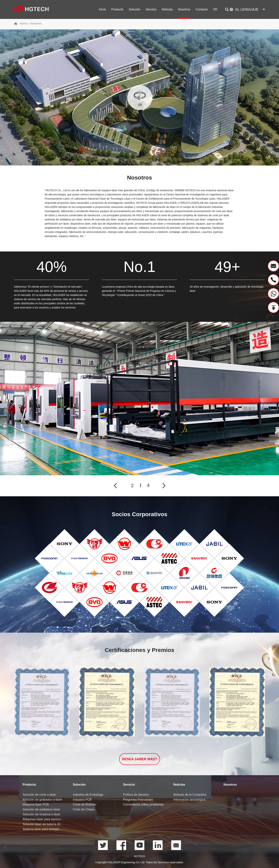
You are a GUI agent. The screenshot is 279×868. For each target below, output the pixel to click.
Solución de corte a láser (39, 795)
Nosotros (184, 9)
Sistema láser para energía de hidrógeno (44, 829)
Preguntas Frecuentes (138, 800)
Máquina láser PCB (36, 804)
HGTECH (139, 856)
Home (24, 23)
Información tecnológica (189, 800)
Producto (117, 9)
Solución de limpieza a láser (42, 814)
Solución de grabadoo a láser (42, 800)
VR (215, 9)
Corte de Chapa (84, 809)
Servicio (151, 9)
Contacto (202, 9)
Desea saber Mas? (139, 759)
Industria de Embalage (88, 795)
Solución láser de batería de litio (44, 824)
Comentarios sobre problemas (143, 804)
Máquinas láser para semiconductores (44, 819)
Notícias (167, 9)
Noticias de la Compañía (190, 795)
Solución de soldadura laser (41, 809)
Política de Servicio (136, 795)
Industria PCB (82, 800)
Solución (135, 9)
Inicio (102, 9)
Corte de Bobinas (85, 804)
